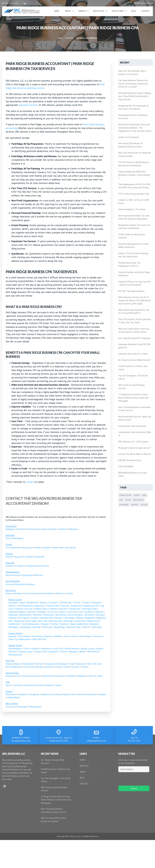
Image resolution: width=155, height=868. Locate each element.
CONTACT (84, 784)
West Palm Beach (68, 548)
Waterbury (74, 529)
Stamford (63, 529)
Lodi (81, 612)
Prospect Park (41, 652)
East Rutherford (25, 606)
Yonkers (85, 667)
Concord (9, 584)
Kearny (75, 636)
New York (10, 661)
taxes (144, 495)
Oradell (34, 618)
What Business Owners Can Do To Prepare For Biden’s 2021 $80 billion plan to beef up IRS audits (135, 300)
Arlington (22, 694)
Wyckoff (86, 627)
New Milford (61, 615)
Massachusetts (13, 572)
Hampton (45, 694)
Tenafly (54, 624)
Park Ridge (70, 618)
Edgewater (39, 606)
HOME (82, 760)
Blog (134, 11)
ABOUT (83, 772)
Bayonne (12, 636)
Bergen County (15, 600)
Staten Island (63, 667)
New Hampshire (13, 581)
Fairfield (21, 529)
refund (137, 495)
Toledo (58, 685)
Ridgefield (90, 618)
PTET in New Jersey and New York (134, 194)
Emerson (65, 606)
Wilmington (18, 538)
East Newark (24, 636)
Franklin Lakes (41, 609)
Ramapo (39, 667)
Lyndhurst (89, 612)
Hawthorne (46, 649)
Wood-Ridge (60, 627)
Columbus (29, 557)
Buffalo (40, 664)
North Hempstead (14, 667)
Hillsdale (42, 612)
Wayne (82, 652)
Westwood (47, 627)
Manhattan (81, 664)
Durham (36, 676)
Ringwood (53, 652)
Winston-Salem (96, 676)
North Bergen (86, 636)
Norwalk (53, 529)
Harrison (48, 636)
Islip (72, 664)
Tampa (55, 548)
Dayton (49, 685)
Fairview (19, 609)
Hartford (31, 529)
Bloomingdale (15, 649)
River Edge (31, 621)
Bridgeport (10, 529)
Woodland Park (15, 655)
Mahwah (99, 612)
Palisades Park (46, 618)
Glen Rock (63, 609)
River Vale (43, 621)
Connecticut (11, 526)
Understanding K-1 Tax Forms (132, 209)
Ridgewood (19, 621)
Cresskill (86, 603)
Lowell (17, 575)
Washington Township (31, 627)
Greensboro (60, 676)
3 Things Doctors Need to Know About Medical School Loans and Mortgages (133, 398)
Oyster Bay (29, 667)
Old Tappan (24, 618)
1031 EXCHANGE (126, 466)
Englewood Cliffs (91, 606)
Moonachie (49, 615)
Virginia (9, 691)
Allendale (13, 603)
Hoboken (58, 636)
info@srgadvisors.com (143, 3)
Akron (8, 685)
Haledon (35, 649)
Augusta (19, 557)
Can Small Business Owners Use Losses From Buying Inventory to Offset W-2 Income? (133, 84)
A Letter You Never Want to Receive (135, 454)
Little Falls (58, 649)
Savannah (40, 557)
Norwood (100, 615)
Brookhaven (29, 664)
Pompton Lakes (26, 652)
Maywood (13, 615)
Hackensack (75, 609)
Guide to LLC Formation (129, 137)
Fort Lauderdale (13, 548)
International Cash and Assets (132, 426)
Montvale (37, 615)
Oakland (12, 618)
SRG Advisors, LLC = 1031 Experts (133, 442)
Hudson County (15, 633)
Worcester (39, 575)
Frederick (21, 566)
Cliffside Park (65, 603)
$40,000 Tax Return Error (130, 460)
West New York (39, 639)
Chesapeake (34, 694)
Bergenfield (33, 603)
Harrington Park (90, 609)
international (138, 500)
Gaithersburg (33, 566)
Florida (9, 544)
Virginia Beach (14, 697)
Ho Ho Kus (52, 612)
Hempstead (50, 664)
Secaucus (98, 636)
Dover (8, 538)
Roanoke (102, 694)
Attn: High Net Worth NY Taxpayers (135, 338)
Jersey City (29, 593)
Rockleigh (68, 621)
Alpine (23, 603)
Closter (77, 603)
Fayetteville (47, 676)
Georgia (9, 554)
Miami (38, 548)
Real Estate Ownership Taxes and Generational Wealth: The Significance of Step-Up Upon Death (135, 128)
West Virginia (12, 704)
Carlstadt (53, 603)
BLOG (82, 778)
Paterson (60, 593)
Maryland (10, 563)
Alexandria (11, 694)
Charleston (11, 707)
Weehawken (25, 639)
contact (30, 482)
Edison (9, 593)
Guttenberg (37, 636)
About (68, 11)
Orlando (46, 548)
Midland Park (25, 615)
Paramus (59, 618)
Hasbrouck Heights (17, 612)
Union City (13, 639)
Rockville (45, 566)
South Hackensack (31, 624)
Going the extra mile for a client (133, 354)
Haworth (32, 612)
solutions (135, 504)
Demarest (96, 603)
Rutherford (80, 621)
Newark (50, 593)
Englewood (76, 606)
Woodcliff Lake (74, 627)
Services (82, 11)
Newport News (70, 694)
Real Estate (99, 11)
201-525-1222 (10, 3)
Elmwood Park (53, 606)
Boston (9, 575)
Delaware (10, 535)
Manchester (20, 584)
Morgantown (36, 707)
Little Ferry (72, 612)
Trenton (70, 593)
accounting (124, 504)
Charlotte (27, 676)
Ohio (8, 682)
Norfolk (82, 694)
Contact (146, 11)
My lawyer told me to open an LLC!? (135, 448)
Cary (18, 676)
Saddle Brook (93, 621)
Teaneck (45, 624)
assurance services (28, 105)
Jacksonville (28, 548)
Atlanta (9, 557)
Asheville (10, 676)
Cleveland (28, 685)
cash (121, 500)
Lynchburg (56, 694)
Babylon (18, 664)
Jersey (67, 636)
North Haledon (72, 649)
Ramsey (80, 618)
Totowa (63, 652)
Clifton (26, 649)
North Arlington (76, 615)
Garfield (53, 609)
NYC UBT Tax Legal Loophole (131, 291)
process (144, 504)
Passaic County (15, 645)
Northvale (89, 615)
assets (128, 500)
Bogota (43, 603)
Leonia (62, 612)
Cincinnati (17, 685)
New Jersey (11, 590)
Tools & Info (118, 11)
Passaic (99, 649)
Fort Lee (29, 609)
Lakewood (40, 593)
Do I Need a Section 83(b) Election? (135, 360)
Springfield (27, 575)
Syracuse (75, 667)
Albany (9, 664)
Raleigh (71, 676)
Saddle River (14, 624)
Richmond (92, 694)
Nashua (31, 584)
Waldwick (94, 624)
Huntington (63, 664)
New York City (94, 664)
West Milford (93, 652)
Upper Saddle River (79, 624)
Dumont (12, 606)
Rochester (50, 667)
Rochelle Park (56, 621)
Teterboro (64, 624)
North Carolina (12, 673)
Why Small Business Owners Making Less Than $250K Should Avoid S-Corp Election (135, 96)
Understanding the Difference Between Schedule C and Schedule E (134, 175)
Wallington (14, 627)
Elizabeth (18, 593)
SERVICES (84, 766)
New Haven (42, 529)
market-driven (125, 495)
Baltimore (10, 566)
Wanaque (73, 652)
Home (57, 11)
